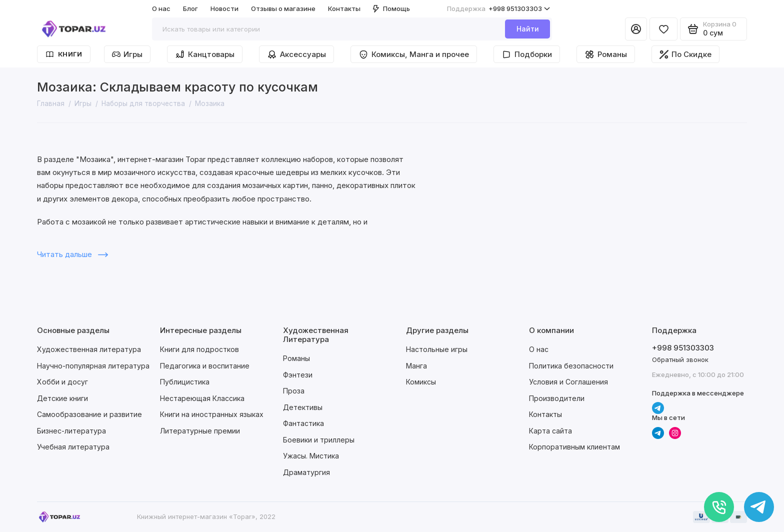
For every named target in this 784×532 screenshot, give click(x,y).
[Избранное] (663, 29)
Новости (224, 8)
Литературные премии (200, 431)
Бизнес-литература (71, 431)
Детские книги (62, 398)
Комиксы (421, 382)
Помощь (391, 8)
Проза (294, 391)
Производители (557, 398)
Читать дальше (72, 254)
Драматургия (306, 472)
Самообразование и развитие (89, 414)
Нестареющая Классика (202, 398)
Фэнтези (298, 375)
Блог (190, 8)
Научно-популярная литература (93, 366)
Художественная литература (89, 349)
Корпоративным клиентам (574, 447)
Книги (64, 54)
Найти (528, 29)
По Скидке (685, 54)
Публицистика (185, 382)
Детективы (303, 407)
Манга (416, 366)
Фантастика (303, 423)
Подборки (527, 54)
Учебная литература (73, 447)
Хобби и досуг (62, 382)
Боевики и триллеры (319, 440)
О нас (161, 8)
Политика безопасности (571, 366)
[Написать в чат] (759, 507)
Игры (127, 54)
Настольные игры (437, 349)
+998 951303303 (498, 9)
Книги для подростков (199, 349)
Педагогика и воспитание (205, 366)
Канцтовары (205, 54)
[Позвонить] (719, 507)
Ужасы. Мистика (311, 456)
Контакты (344, 8)
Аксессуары (296, 54)
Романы (606, 54)
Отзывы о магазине (283, 8)
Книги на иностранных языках (212, 414)
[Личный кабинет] (636, 29)
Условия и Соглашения (568, 382)
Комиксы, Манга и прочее (414, 54)
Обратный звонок (680, 359)
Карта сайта (550, 431)
